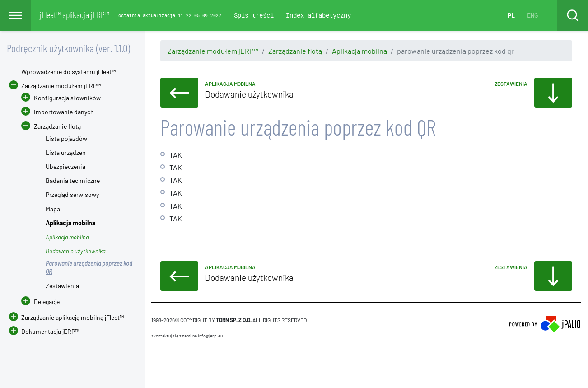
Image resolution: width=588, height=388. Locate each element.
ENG (532, 15)
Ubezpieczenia (65, 166)
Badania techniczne (73, 180)
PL (511, 15)
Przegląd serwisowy (72, 194)
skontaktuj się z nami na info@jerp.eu (187, 336)
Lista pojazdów (66, 138)
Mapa (53, 209)
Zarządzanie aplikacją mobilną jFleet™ (72, 317)
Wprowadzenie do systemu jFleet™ (68, 72)
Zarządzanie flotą (295, 51)
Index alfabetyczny (318, 15)
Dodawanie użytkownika (76, 251)
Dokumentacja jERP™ (44, 331)
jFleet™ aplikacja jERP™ (75, 14)
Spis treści (254, 15)
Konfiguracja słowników (67, 98)
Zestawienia (62, 286)
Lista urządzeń (66, 152)
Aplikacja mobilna (359, 51)
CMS (156, 370)
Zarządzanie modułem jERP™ (213, 51)
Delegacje (40, 302)
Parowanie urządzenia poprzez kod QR (89, 267)
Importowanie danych (64, 112)
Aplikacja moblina (67, 237)
